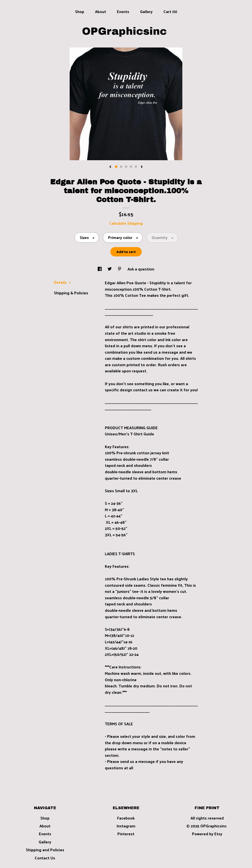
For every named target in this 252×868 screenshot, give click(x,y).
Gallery (146, 11)
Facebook (126, 818)
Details (62, 282)
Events (123, 11)
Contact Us (45, 858)
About (101, 11)
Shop (80, 11)
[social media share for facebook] (100, 269)
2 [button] (121, 167)
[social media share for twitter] (110, 269)
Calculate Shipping (126, 223)
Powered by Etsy (207, 834)
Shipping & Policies (71, 293)
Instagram (126, 826)
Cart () (170, 11)
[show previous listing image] (110, 167)
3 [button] (126, 167)
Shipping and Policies (45, 850)
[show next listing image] (142, 167)
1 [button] (116, 167)
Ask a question (141, 269)
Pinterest (126, 834)
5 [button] (136, 167)
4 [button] (131, 167)
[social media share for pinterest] (120, 269)
